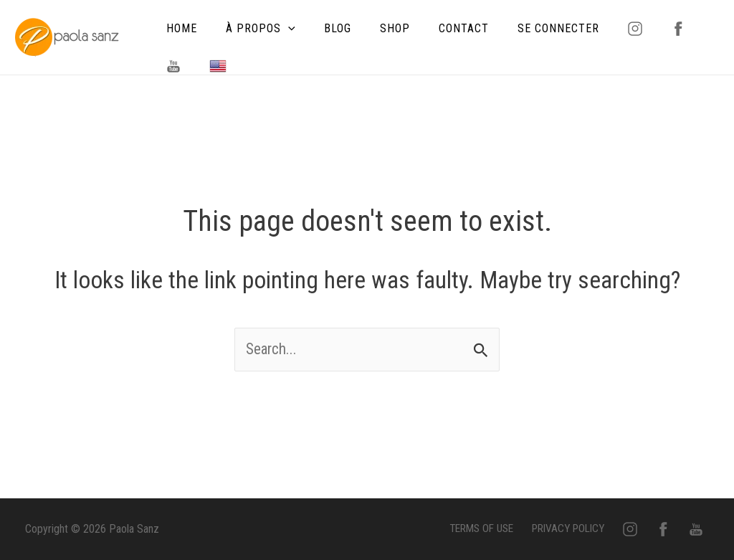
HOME (179, 28)
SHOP (375, 28)
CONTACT (438, 28)
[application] (280, 29)
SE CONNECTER (527, 28)
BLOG (323, 28)
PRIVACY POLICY (592, 529)
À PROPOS (252, 29)
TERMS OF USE (505, 529)
